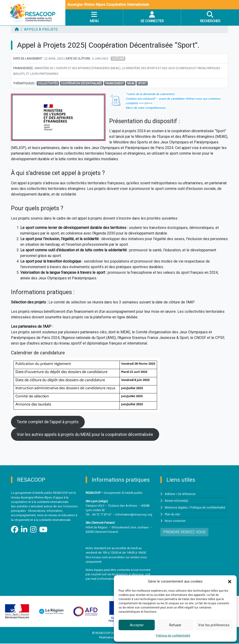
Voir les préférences (214, 625)
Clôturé (118, 58)
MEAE (131, 83)
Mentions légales (176, 508)
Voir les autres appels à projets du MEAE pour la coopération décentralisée (86, 435)
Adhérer (170, 495)
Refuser (175, 625)
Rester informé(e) (177, 501)
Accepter (137, 625)
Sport (142, 83)
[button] (230, 581)
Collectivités (48, 83)
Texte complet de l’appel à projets (48, 422)
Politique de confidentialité (173, 636)
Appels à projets (41, 29)
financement (115, 83)
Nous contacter (175, 521)
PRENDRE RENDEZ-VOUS (184, 532)
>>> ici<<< (145, 103)
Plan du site (172, 514)
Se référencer (187, 495)
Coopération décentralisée (81, 83)
